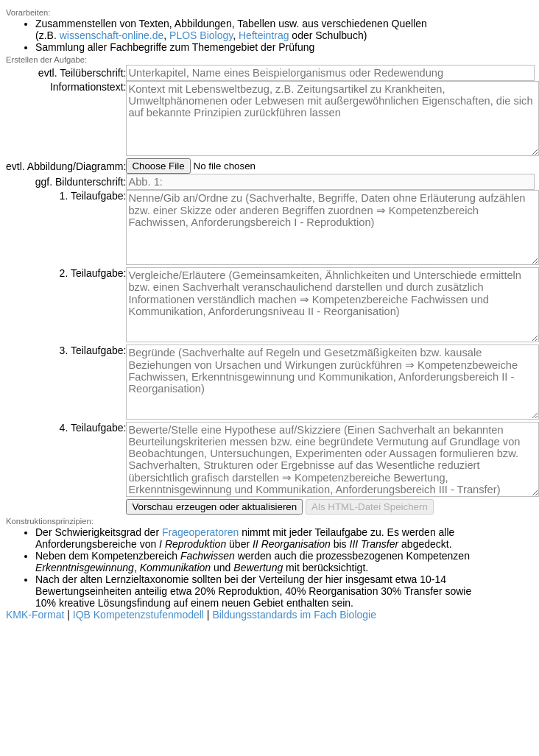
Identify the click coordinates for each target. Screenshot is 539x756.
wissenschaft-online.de (112, 35)
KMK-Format (35, 615)
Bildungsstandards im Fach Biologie (294, 615)
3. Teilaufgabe (92, 350)
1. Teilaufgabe (92, 196)
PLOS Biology (201, 35)
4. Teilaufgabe (92, 428)
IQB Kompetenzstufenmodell (138, 615)
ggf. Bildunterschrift (80, 182)
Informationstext (87, 87)
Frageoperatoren (200, 532)
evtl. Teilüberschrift (81, 73)
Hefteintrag (264, 35)
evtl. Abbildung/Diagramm (65, 166)
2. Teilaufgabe (92, 273)
